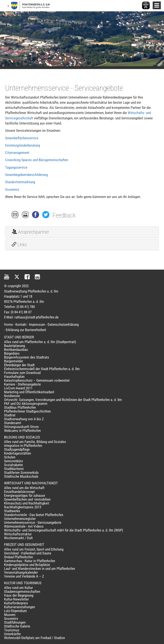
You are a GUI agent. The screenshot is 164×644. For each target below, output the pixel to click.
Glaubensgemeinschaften (22, 591)
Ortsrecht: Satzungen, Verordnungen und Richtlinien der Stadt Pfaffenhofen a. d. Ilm (63, 400)
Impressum (37, 324)
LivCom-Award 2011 (18, 388)
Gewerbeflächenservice (22, 138)
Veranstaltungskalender (21, 572)
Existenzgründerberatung (23, 145)
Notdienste (12, 396)
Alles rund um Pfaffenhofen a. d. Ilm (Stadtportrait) (40, 342)
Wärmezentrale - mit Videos (24, 526)
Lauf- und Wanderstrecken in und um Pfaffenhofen (40, 569)
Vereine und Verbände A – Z (24, 576)
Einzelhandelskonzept (19, 492)
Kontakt (21, 324)
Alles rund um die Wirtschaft (24, 488)
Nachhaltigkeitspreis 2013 (23, 507)
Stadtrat (10, 415)
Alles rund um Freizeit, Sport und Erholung (34, 549)
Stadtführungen (15, 622)
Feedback (64, 215)
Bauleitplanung (15, 346)
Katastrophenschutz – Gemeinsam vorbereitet (37, 380)
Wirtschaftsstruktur (18, 534)
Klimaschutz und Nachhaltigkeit (27, 503)
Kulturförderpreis (16, 603)
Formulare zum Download (22, 373)
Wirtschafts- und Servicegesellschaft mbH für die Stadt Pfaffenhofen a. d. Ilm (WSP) (64, 530)
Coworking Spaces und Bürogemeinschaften (37, 160)
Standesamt (13, 423)
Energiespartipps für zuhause (25, 495)
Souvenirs (12, 189)
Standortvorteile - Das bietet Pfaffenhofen (34, 515)
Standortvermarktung (20, 182)
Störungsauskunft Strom (21, 427)
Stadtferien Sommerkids (21, 473)
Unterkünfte (12, 634)
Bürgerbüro (12, 353)
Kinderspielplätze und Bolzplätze (27, 565)
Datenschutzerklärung (63, 324)
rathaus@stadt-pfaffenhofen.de (37, 317)
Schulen (10, 457)
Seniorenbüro (14, 461)
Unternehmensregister (20, 519)
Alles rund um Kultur (18, 588)
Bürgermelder (14, 361)
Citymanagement (17, 153)
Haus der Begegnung (19, 595)
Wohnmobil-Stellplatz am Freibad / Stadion (34, 638)
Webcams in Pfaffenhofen (22, 431)
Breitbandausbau (16, 350)
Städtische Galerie (17, 626)
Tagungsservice (16, 167)
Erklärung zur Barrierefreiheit (26, 330)
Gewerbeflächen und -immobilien (27, 499)
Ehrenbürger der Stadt (19, 365)
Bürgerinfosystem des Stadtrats (27, 357)
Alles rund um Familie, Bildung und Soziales (35, 442)
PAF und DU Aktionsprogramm (26, 404)
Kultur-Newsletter (16, 599)
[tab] (82, 232)
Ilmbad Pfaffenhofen (18, 557)
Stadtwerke (12, 511)
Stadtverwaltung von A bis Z (24, 419)
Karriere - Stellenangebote (22, 384)
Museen (10, 615)
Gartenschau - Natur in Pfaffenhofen (30, 561)
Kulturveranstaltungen (20, 607)
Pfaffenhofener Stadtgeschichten (27, 411)
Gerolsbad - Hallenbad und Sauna (28, 553)
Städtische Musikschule (21, 476)
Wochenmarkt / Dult (18, 538)
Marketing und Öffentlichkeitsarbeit (29, 392)
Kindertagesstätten (18, 453)
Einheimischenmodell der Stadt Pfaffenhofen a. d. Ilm (42, 369)
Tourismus (12, 630)
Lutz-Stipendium (15, 611)
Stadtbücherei (14, 469)
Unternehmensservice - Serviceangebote (33, 522)
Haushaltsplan (14, 377)
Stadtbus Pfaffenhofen (20, 407)
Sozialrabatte (13, 465)
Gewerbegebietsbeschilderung (26, 175)
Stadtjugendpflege (17, 449)
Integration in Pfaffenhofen (23, 446)
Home (8, 324)
